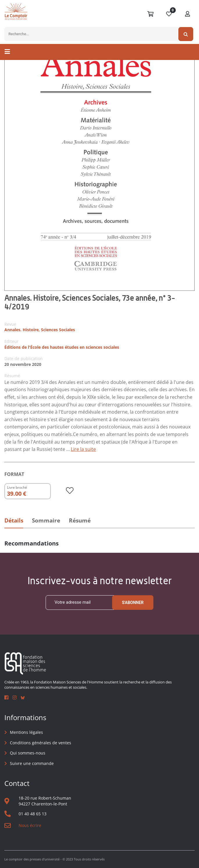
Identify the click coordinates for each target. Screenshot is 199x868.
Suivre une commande (32, 763)
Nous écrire (30, 825)
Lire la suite (83, 449)
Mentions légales (26, 732)
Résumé (80, 520)
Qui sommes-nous (28, 753)
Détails (14, 520)
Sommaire (46, 520)
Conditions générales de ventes (41, 743)
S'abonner (133, 603)
